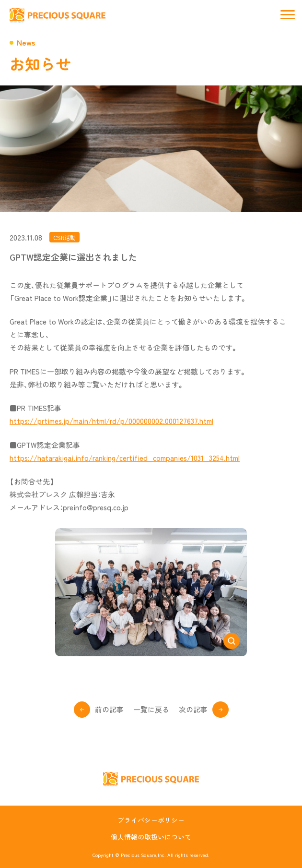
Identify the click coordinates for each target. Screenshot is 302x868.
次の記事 (193, 709)
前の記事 (109, 709)
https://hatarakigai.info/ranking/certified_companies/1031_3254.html (125, 458)
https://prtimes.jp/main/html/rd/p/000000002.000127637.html (111, 421)
